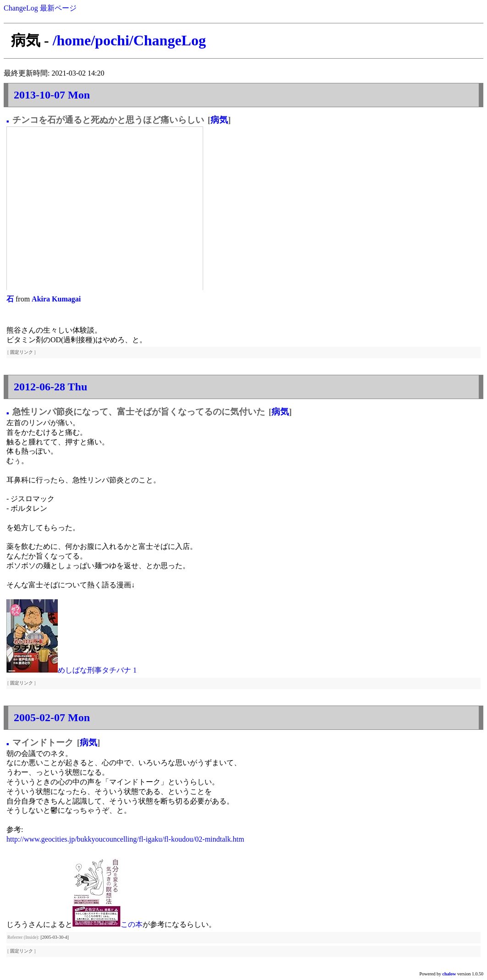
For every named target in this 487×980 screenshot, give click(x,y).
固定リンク (22, 352)
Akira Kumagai (56, 299)
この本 (132, 924)
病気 (219, 120)
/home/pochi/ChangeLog (129, 40)
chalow (449, 974)
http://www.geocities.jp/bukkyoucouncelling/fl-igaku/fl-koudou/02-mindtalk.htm (125, 839)
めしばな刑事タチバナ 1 (97, 670)
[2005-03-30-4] (55, 937)
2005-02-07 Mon (52, 717)
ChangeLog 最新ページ (40, 8)
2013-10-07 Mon (52, 95)
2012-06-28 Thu (50, 387)
